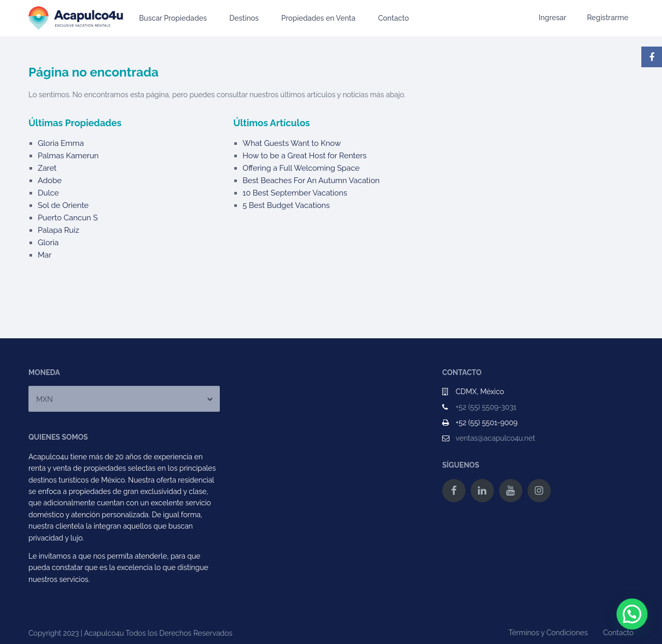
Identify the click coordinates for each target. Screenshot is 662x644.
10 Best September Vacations (295, 193)
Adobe (50, 181)
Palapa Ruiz (58, 230)
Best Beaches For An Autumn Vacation (311, 181)
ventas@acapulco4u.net (495, 438)
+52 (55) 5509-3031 (486, 407)
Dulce (48, 193)
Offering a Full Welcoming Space (301, 168)
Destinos (244, 18)
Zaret (47, 168)
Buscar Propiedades (173, 18)
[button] (632, 614)
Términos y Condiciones (548, 633)
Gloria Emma (61, 143)
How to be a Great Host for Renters (305, 156)
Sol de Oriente (63, 205)
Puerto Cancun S (68, 218)
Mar (45, 255)
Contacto (394, 18)
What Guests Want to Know (292, 143)
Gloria (48, 243)
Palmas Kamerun (68, 156)
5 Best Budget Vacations (286, 205)
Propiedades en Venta (319, 18)
